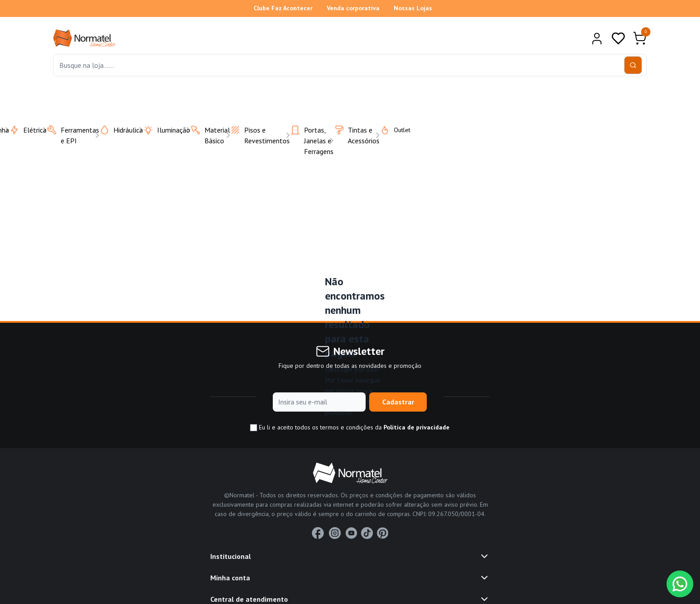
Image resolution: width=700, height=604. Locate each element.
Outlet (390, 130)
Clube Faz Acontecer (283, 8)
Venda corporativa (353, 8)
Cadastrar (398, 402)
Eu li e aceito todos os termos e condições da (350, 427)
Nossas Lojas (413, 8)
